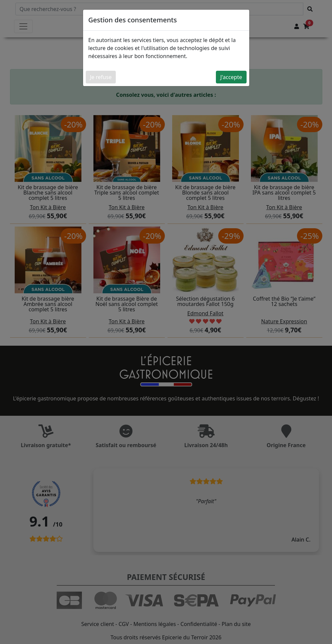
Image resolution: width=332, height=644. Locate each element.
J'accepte (231, 77)
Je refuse (101, 77)
